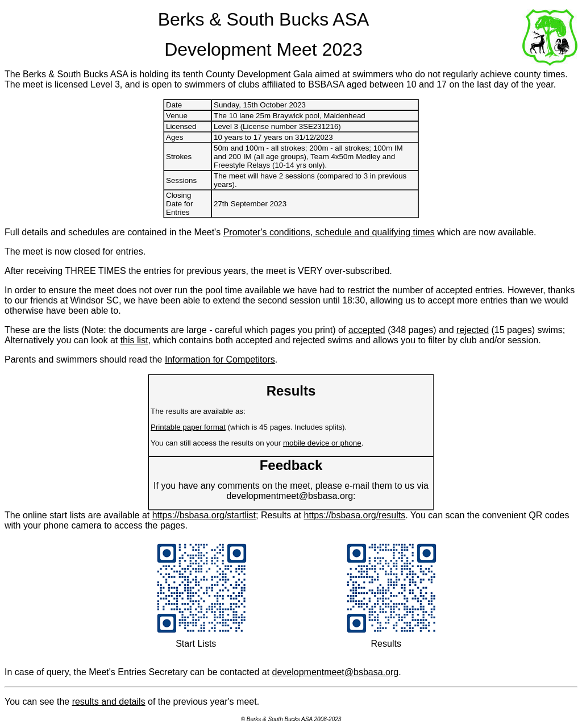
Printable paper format (188, 427)
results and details (109, 702)
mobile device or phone (322, 443)
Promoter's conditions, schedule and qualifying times (329, 232)
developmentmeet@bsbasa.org (336, 672)
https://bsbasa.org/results (354, 515)
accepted (367, 330)
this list (134, 340)
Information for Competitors (220, 359)
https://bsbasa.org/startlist (204, 515)
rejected (473, 330)
